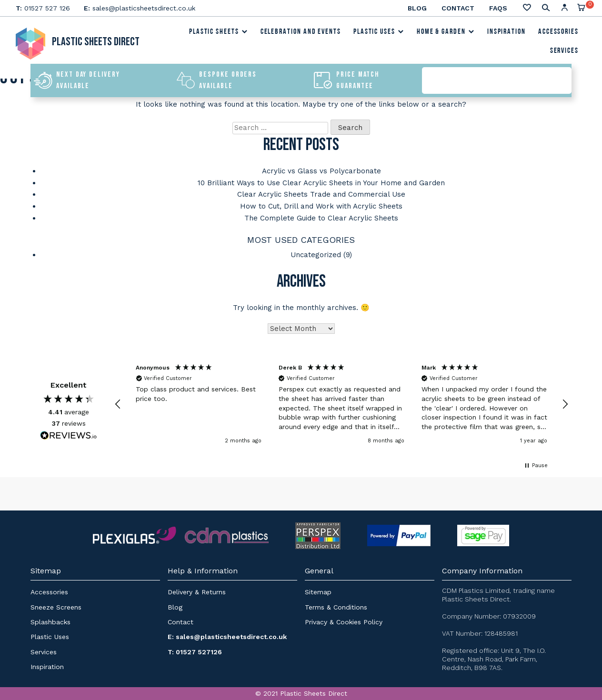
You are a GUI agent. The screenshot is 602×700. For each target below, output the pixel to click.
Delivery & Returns (197, 590)
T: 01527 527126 (195, 650)
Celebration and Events (301, 33)
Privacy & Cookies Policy (344, 620)
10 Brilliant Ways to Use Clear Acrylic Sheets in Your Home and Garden (321, 182)
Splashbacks (50, 620)
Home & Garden (446, 33)
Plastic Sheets (219, 33)
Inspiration (507, 33)
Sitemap (318, 590)
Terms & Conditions (336, 605)
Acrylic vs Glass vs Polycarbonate (321, 171)
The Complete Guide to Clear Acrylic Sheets (321, 217)
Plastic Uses (379, 33)
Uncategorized (316, 253)
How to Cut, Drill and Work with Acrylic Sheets (321, 205)
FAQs (498, 8)
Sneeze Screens (56, 605)
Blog (417, 8)
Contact (458, 8)
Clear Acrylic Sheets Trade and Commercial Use (321, 194)
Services (564, 52)
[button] (118, 402)
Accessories (558, 33)
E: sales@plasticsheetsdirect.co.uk (227, 635)
